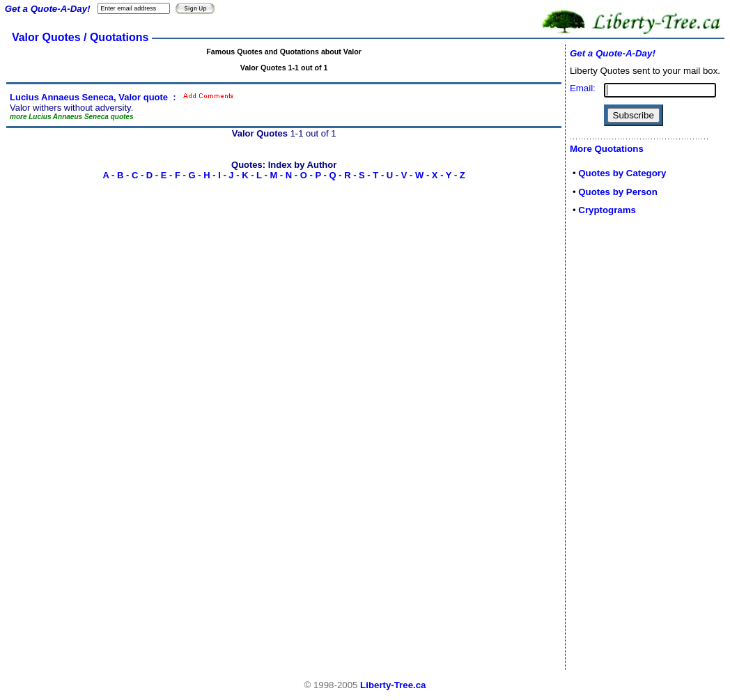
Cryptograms (607, 210)
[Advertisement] (612, 447)
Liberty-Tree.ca (393, 685)
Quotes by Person (618, 192)
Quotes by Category (622, 173)
